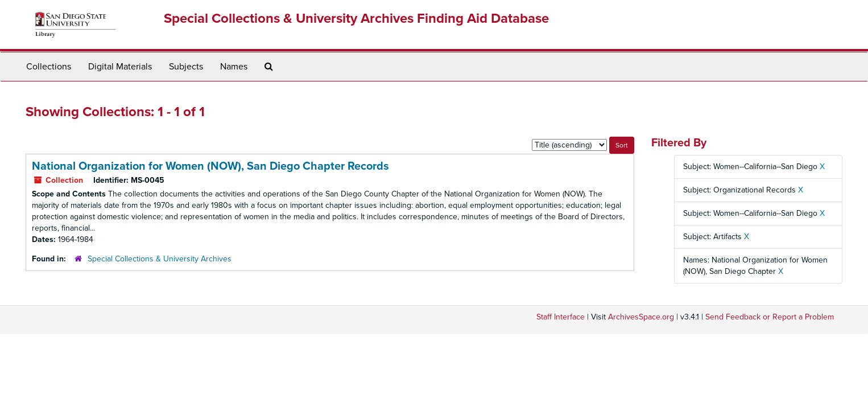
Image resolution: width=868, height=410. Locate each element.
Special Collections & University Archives (160, 259)
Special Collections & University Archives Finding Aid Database (356, 19)
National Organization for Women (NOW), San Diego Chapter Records (210, 166)
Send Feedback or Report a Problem (770, 317)
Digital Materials (120, 67)
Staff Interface (561, 317)
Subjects (186, 67)
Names (234, 67)
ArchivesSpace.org (641, 317)
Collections (49, 67)
